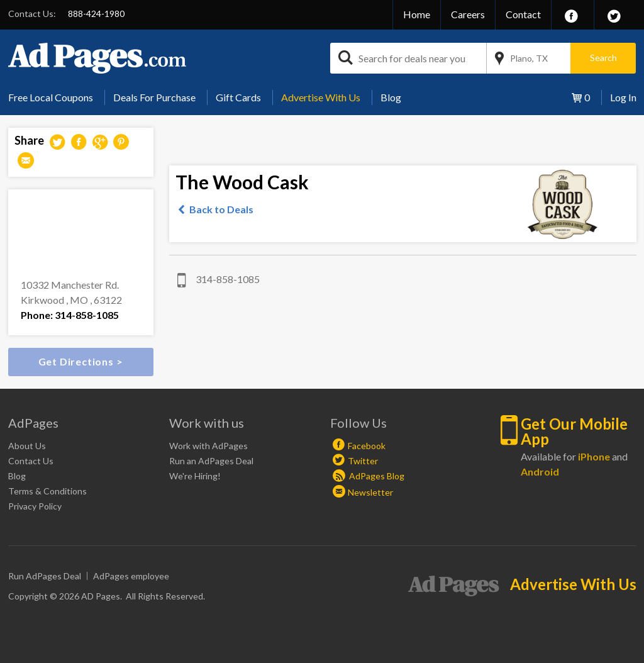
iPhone (594, 456)
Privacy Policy (35, 506)
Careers (468, 14)
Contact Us (31, 461)
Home (417, 14)
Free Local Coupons (51, 97)
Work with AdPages (208, 446)
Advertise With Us (321, 97)
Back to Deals (221, 209)
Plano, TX (529, 58)
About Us (27, 446)
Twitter (363, 461)
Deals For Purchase (154, 97)
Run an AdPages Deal (211, 461)
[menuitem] (55, 97)
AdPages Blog (369, 476)
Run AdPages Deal (45, 576)
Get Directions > (81, 361)
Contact (523, 14)
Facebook (367, 446)
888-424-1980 (96, 14)
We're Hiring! (195, 476)
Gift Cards (238, 97)
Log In (623, 97)
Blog (391, 97)
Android (540, 471)
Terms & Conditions (47, 491)
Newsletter (370, 492)
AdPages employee (131, 576)
